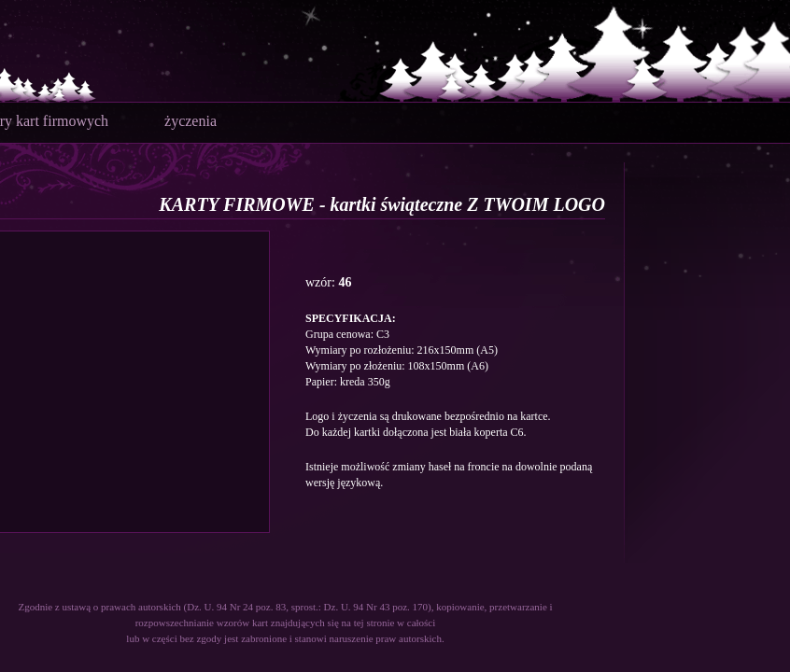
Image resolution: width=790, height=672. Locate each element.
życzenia (190, 121)
